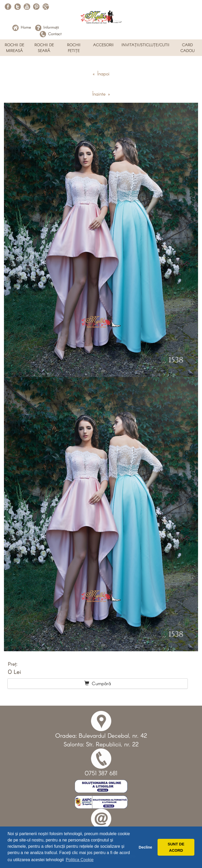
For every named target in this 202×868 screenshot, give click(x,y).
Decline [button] (145, 847)
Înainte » (101, 94)
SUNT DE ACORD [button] (176, 847)
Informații (47, 27)
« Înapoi (101, 74)
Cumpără (98, 683)
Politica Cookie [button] (80, 860)
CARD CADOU (188, 47)
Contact (51, 34)
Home (22, 27)
